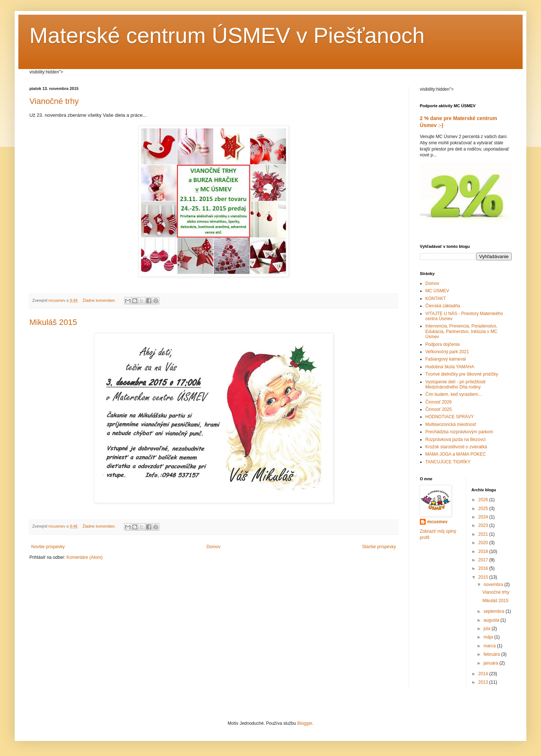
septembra (494, 611)
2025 (484, 509)
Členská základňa (443, 306)
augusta (492, 620)
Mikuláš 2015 (53, 322)
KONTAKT (436, 299)
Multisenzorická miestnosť (451, 424)
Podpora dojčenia (442, 344)
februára (492, 654)
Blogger (305, 723)
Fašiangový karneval (446, 359)
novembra (494, 585)
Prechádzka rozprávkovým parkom (459, 432)
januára (491, 663)
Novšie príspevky (48, 547)
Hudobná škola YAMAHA (450, 367)
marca (490, 646)
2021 (484, 534)
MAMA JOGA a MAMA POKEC (456, 454)
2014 (484, 674)
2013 (484, 682)
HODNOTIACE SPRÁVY (450, 417)
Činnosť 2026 (439, 402)
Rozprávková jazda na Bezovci (455, 440)
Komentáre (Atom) (84, 557)
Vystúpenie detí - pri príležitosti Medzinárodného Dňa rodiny (455, 384)
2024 (484, 517)
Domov (213, 547)
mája (489, 637)
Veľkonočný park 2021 (447, 352)
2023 (484, 525)
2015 (484, 577)
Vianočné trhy (54, 101)
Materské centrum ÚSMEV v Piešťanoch (227, 35)
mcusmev (437, 522)
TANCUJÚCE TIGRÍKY (448, 462)
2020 (484, 543)
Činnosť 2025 (439, 409)
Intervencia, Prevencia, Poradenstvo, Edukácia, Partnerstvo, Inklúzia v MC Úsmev (461, 331)
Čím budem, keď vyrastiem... (453, 394)
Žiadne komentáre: (100, 300)
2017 (484, 560)
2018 (484, 551)
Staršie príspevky (379, 547)
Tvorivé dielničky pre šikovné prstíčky (462, 374)
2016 (484, 568)
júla (487, 629)
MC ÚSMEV (437, 291)
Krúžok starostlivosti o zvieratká (456, 447)
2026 (484, 500)
